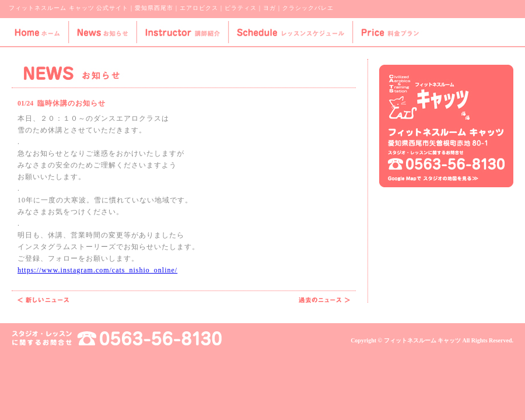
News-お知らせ (102, 32)
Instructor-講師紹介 (182, 32)
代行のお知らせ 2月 (43, 300)
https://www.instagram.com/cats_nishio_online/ (97, 270)
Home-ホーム (34, 32)
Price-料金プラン (390, 32)
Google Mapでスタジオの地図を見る (433, 178)
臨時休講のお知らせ (71, 103)
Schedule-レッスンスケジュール (290, 32)
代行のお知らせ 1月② (324, 300)
